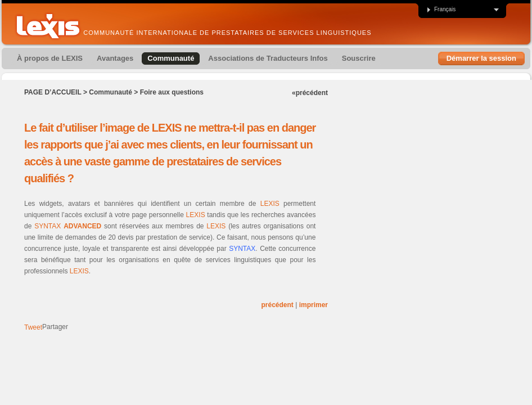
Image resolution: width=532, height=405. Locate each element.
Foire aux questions (172, 92)
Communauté (111, 92)
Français (441, 10)
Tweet (33, 327)
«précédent (310, 93)
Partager (55, 327)
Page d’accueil (53, 92)
